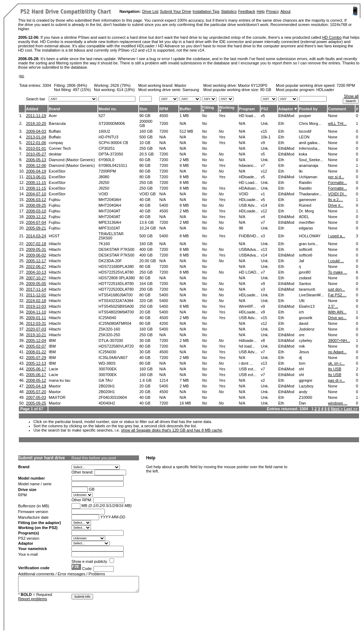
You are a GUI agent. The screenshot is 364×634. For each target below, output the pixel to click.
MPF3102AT (109, 228)
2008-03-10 (36, 211)
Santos (305, 284)
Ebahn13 (307, 306)
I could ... (336, 261)
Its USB (335, 369)
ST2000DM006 (112, 123)
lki (301, 171)
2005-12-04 (36, 340)
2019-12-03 (36, 306)
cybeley (306, 340)
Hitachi (55, 244)
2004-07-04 (36, 222)
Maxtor (181, 85)
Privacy (273, 11)
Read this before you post (94, 458)
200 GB (146, 289)
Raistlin (305, 183)
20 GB (145, 312)
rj (300, 266)
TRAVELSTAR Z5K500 (111, 236)
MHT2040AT (109, 211)
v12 (264, 171)
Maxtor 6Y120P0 (253, 85)
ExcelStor (57, 171)
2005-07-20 (36, 392)
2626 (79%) (121, 85)
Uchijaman (308, 177)
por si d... (336, 177)
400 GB (146, 249)
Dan (303, 403)
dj (301, 358)
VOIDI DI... (338, 194)
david (304, 323)
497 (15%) (82, 90)
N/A (183, 123)
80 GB (266, 90)
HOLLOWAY (310, 236)
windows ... (338, 403)
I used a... (337, 236)
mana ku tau (60, 380)
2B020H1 (107, 386)
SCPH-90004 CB (113, 143)
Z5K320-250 (109, 335)
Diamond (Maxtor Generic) (72, 160)
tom (302, 363)
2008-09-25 (36, 205)
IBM (52, 340)
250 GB (146, 148)
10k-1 (266, 137)
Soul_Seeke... (311, 160)
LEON (304, 137)
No (204, 116)
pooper (305, 116)
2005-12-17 (36, 261)
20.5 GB (146, 154)
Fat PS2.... (337, 295)
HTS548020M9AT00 (116, 312)
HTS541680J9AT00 (116, 295)
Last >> (351, 409)
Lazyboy (306, 386)
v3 (263, 236)
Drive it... (336, 205)
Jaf (302, 261)
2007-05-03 (36, 397)
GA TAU (105, 380)
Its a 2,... (336, 200)
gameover (308, 200)
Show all (351, 96)
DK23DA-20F (110, 261)
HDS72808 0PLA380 (117, 278)
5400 (164, 205)
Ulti (302, 301)
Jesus (304, 352)
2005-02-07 (36, 346)
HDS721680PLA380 (116, 266)
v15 (264, 131)
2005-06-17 (36, 369)
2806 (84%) (77, 85)
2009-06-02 (36, 255)
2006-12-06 (36, 165)
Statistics (229, 11)
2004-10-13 (36, 272)
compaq (56, 143)
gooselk (306, 318)
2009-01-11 (36, 318)
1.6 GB (145, 380)
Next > (337, 409)
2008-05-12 (36, 380)
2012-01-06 (36, 143)
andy (303, 392)
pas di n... (337, 380)
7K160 (104, 244)
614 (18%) (126, 90)
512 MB (186, 131)
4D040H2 (107, 403)
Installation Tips (206, 11)
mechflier (307, 222)
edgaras (306, 228)
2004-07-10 (36, 194)
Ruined (305, 205)
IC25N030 (107, 352)
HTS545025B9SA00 (116, 306)
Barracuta (57, 123)
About (286, 11)
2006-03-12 (36, 200)
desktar (55, 154)
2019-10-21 (36, 335)
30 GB (145, 340)
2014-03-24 (36, 236)
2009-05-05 (36, 284)
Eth (281, 123)
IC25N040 (107, 318)
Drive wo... (337, 318)
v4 (263, 217)
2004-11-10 (36, 312)
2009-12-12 (36, 217)
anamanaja (309, 165)
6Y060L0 (106, 160)
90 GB (145, 116)
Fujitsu (54, 200)
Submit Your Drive (176, 11)
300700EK (108, 369)
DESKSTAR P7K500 (116, 249)
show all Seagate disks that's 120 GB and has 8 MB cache (172, 430)
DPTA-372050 (111, 154)
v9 (263, 143)
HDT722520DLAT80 (116, 289)
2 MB (184, 160)
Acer (53, 116)
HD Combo (332, 37)
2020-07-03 (36, 329)
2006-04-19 (36, 171)
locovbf (305, 131)
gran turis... (309, 244)
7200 (164, 123)
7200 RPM (346, 85)
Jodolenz (307, 329)
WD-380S (107, 363)
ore (302, 335)
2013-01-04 (36, 137)
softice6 (306, 249)
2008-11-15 (36, 183)
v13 (264, 249)
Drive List (150, 11)
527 (102, 116)
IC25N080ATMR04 (115, 323)
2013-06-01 (36, 177)
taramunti (307, 289)
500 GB (146, 137)
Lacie (53, 369)
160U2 (104, 131)
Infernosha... (310, 148)
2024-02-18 (36, 301)
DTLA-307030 (111, 340)
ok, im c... (336, 363)
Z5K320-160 (109, 329)
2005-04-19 (36, 386)
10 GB (145, 143)
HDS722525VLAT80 (116, 272)
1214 (164, 380)
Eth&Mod (286, 116)
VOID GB (148, 194)
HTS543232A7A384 (116, 301)
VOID (103, 194)
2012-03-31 (36, 323)
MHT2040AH (110, 200)
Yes (222, 116)
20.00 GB (148, 261)
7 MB (184, 380)
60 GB (145, 160)
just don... (337, 289)
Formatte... (338, 183)
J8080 (104, 177)
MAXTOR (57, 397)
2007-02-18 (36, 244)
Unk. (265, 123)
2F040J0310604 (113, 397)
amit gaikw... (310, 143)
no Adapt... (338, 352)
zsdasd (305, 278)
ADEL (304, 217)
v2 (263, 380)
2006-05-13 (36, 160)
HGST (54, 236)
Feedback (247, 11)
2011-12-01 (36, 295)
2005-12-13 (36, 363)
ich (301, 312)
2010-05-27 (36, 154)
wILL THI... (338, 123)
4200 (164, 323)
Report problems (33, 599)
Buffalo (55, 131)
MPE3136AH (110, 222)
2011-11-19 (36, 116)
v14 (264, 205)
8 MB (184, 165)
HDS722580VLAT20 (116, 346)
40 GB (145, 200)
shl (301, 369)
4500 (164, 116)
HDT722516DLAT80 (116, 284)
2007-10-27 (36, 278)
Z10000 (306, 397)
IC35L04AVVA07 (113, 358)
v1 (263, 194)
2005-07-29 (36, 358)
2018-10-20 (36, 123)
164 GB (146, 284)
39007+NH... (339, 340)
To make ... (338, 272)
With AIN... (337, 312)
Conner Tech (60, 148)
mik (302, 346)
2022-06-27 (36, 266)
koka (303, 154)
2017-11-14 (36, 289)
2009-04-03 (36, 131)
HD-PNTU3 (108, 137)
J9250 (104, 183)
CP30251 (107, 148)
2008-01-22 (36, 352)
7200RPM (107, 171)
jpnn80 (305, 272)
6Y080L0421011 (113, 165)
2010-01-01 (36, 148)
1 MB (184, 116)
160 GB (146, 131)
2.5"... (333, 306)
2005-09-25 (36, 403)
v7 (263, 165)
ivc (22, 76)
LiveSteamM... (311, 295)
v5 (263, 116)
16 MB (185, 403)
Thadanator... (311, 194)
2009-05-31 (36, 249)
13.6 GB (146, 222)
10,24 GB (148, 228)
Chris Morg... (310, 123)
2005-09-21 (36, 228)
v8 (263, 340)
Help (261, 11)
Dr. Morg (306, 211)
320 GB (146, 301)
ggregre (306, 380)
